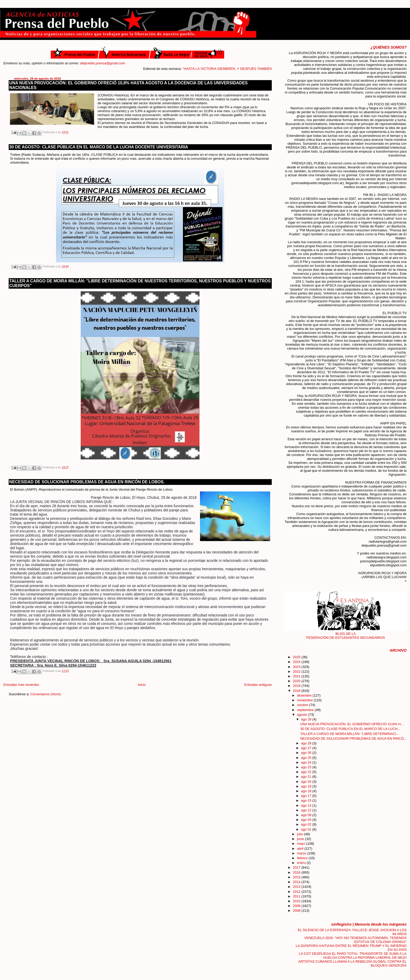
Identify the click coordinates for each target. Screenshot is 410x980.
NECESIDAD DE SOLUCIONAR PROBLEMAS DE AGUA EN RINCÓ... (353, 738)
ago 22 (307, 772)
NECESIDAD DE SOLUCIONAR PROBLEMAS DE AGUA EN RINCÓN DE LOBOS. (87, 482)
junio (301, 839)
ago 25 (307, 758)
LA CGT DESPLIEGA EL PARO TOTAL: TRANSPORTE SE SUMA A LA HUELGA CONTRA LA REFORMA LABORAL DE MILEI (353, 956)
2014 (297, 882)
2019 (297, 686)
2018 (297, 691)
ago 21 (307, 777)
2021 (297, 676)
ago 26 (307, 753)
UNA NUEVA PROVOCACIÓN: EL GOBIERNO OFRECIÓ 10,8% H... (352, 724)
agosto (303, 715)
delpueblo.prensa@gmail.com (103, 63)
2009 (297, 906)
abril (301, 849)
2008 (297, 911)
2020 (297, 681)
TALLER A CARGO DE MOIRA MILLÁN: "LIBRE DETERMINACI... (350, 734)
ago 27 (307, 748)
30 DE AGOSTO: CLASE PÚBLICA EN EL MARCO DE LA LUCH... (350, 729)
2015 (297, 877)
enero (302, 863)
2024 (297, 662)
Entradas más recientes (21, 685)
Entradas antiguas (258, 685)
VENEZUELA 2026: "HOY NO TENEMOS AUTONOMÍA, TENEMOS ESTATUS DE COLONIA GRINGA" (356, 940)
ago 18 (307, 791)
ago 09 (307, 815)
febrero (303, 858)
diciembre (305, 695)
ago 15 (307, 800)
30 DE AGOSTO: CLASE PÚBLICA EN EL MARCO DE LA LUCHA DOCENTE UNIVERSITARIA (99, 147)
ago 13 (307, 805)
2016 (297, 872)
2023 (297, 667)
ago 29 (307, 719)
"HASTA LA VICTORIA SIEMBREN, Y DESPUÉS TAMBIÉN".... (247, 69)
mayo (302, 844)
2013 (297, 887)
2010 (297, 901)
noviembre (305, 700)
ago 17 (307, 796)
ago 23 (307, 767)
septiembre (306, 710)
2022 (297, 672)
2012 (297, 892)
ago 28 (307, 743)
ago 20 (307, 782)
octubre (303, 705)
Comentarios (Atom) (45, 694)
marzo (302, 853)
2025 (297, 657)
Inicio (142, 685)
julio (300, 834)
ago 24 (307, 762)
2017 (297, 867)
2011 (297, 896)
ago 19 (307, 786)
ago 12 (307, 810)
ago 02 (307, 824)
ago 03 (307, 820)
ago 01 (307, 829)
